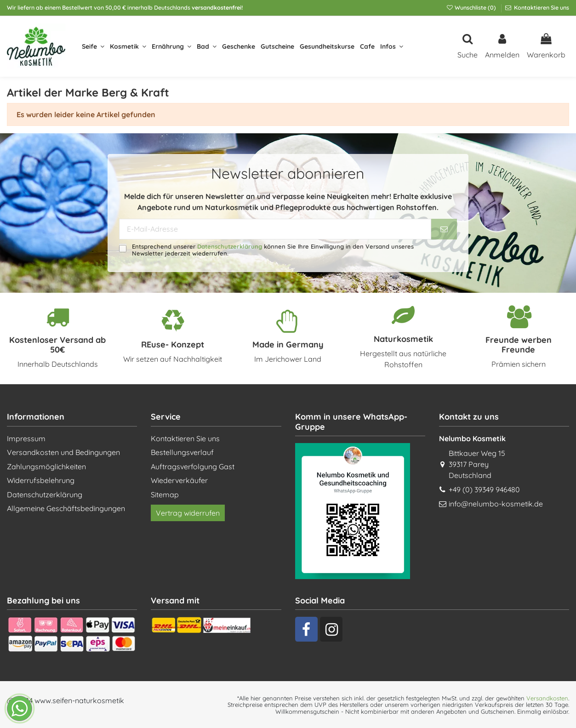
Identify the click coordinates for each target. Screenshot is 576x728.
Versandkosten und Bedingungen (63, 452)
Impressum (26, 438)
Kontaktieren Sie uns (541, 8)
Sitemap (165, 495)
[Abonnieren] (444, 229)
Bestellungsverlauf (182, 452)
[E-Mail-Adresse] (275, 229)
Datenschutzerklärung (230, 246)
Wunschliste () (472, 8)
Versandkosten (547, 698)
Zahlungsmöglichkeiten (46, 466)
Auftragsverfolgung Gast (193, 466)
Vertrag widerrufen (188, 513)
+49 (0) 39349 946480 (484, 489)
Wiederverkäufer (179, 480)
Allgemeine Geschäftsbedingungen (66, 508)
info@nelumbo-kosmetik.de (496, 504)
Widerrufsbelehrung (41, 480)
